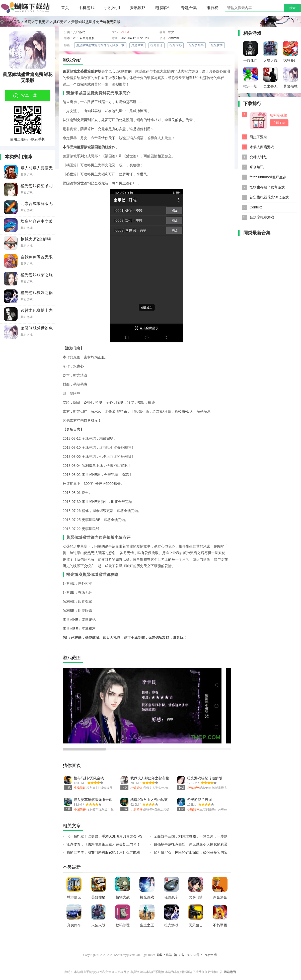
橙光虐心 (176, 45)
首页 (65, 8)
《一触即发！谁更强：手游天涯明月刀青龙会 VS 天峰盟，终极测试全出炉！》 (104, 838)
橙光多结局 (196, 45)
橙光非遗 (157, 45)
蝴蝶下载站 (164, 955)
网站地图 (230, 972)
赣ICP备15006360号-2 (188, 955)
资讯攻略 (138, 8)
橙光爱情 (217, 45)
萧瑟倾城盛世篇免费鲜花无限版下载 (100, 45)
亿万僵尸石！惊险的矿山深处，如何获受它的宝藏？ (191, 854)
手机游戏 (87, 8)
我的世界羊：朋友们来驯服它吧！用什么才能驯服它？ (103, 854)
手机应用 (112, 8)
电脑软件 (163, 8)
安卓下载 (25, 96)
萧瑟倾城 (137, 45)
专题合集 (189, 8)
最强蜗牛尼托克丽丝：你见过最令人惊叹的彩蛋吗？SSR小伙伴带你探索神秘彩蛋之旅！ (191, 846)
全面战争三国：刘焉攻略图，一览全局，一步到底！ (191, 838)
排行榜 (212, 8)
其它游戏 (60, 22)
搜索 (292, 8)
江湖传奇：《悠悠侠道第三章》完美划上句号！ (103, 844)
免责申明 (211, 955)
